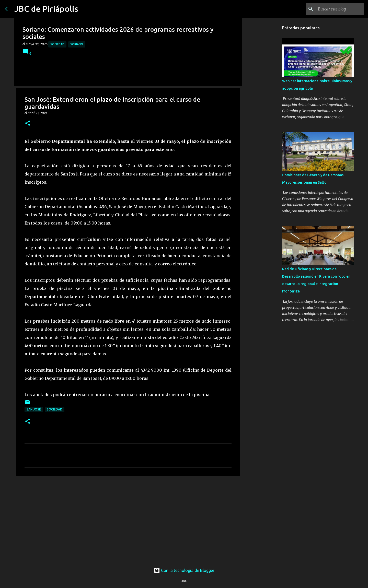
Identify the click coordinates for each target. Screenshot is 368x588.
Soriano (77, 44)
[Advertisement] (128, 519)
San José (34, 409)
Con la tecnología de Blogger (184, 570)
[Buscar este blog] (337, 9)
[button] (28, 124)
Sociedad (57, 44)
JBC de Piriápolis (46, 9)
